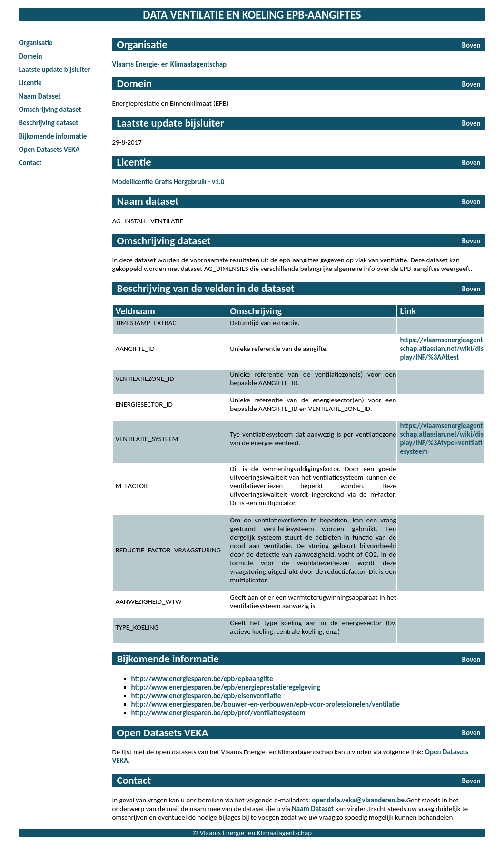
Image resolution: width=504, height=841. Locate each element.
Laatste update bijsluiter (55, 70)
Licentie (30, 83)
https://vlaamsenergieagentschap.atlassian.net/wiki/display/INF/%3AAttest (442, 349)
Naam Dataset (40, 96)
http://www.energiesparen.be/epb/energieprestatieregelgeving (226, 687)
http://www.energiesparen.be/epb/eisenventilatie (206, 696)
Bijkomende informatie (53, 136)
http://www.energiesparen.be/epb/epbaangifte (202, 679)
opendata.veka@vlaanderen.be (358, 800)
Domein (31, 56)
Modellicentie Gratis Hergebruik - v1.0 (168, 182)
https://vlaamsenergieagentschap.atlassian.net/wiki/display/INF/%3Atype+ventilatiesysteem (442, 439)
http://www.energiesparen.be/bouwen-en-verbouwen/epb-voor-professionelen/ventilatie (266, 704)
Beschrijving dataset (49, 123)
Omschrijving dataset (50, 110)
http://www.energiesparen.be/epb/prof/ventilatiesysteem (218, 713)
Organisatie (36, 43)
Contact (30, 163)
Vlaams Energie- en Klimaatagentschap (170, 64)
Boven (471, 45)
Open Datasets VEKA (49, 150)
